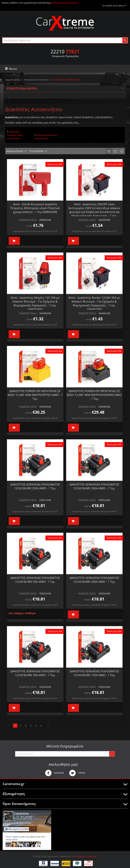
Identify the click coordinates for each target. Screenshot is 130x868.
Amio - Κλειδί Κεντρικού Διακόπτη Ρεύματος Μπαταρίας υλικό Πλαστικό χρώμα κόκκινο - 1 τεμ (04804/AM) (35, 208)
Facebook (54, 773)
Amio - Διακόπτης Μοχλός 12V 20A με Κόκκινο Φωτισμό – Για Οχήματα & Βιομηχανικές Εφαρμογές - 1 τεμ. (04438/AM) (35, 303)
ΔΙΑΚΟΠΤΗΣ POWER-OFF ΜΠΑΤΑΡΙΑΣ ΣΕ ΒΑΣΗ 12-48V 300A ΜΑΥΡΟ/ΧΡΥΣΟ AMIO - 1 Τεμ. (35, 395)
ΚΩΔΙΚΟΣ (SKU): (28, 220)
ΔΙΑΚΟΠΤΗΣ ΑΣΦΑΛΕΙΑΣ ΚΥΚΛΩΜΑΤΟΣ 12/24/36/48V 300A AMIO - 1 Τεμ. (94, 486)
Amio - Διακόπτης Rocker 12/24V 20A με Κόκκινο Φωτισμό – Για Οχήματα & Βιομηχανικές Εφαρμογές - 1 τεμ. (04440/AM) (94, 303)
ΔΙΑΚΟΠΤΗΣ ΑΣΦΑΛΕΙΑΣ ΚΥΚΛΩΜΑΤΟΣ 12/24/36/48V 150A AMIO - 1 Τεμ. (94, 673)
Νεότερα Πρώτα (16, 151)
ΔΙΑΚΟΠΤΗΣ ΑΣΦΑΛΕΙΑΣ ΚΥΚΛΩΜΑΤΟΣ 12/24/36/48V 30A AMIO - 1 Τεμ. (35, 673)
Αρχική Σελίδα (13, 80)
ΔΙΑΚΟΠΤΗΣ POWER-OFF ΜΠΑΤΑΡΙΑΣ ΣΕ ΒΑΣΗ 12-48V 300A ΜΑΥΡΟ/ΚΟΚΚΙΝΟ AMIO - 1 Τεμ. (94, 395)
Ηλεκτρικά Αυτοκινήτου (36, 80)
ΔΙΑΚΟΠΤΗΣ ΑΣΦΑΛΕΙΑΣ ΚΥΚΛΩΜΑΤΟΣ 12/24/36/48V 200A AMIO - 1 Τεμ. (94, 580)
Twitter (77, 773)
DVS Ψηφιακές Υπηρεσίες (84, 856)
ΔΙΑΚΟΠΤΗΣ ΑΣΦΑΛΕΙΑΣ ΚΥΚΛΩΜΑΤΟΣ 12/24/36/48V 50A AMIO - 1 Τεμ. (35, 580)
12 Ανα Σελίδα (38, 151)
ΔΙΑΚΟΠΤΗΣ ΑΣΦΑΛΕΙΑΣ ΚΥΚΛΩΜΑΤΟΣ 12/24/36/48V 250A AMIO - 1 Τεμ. (35, 486)
